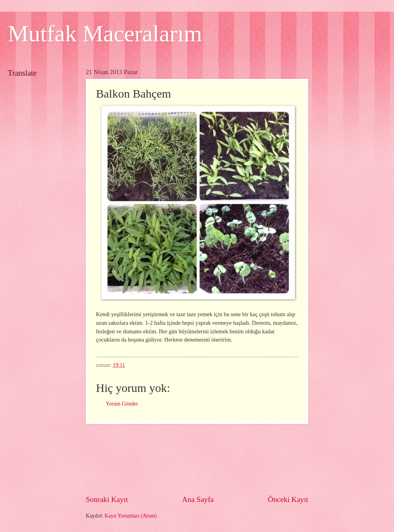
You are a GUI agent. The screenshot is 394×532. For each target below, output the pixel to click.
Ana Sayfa (198, 499)
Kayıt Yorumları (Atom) (131, 516)
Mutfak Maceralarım (105, 34)
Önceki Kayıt (288, 499)
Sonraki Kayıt (107, 499)
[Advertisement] (197, 459)
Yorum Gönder (122, 404)
